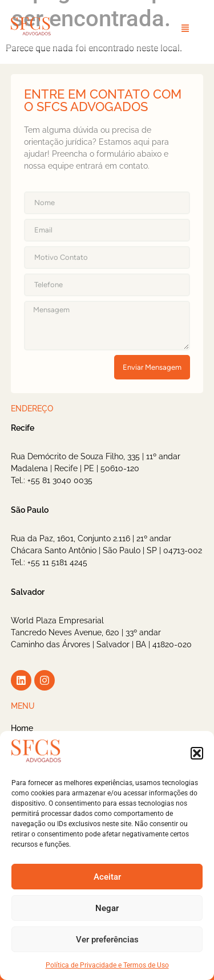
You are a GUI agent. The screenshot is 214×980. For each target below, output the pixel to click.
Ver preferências (107, 940)
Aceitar (107, 877)
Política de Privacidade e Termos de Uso (107, 965)
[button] (197, 753)
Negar (107, 908)
